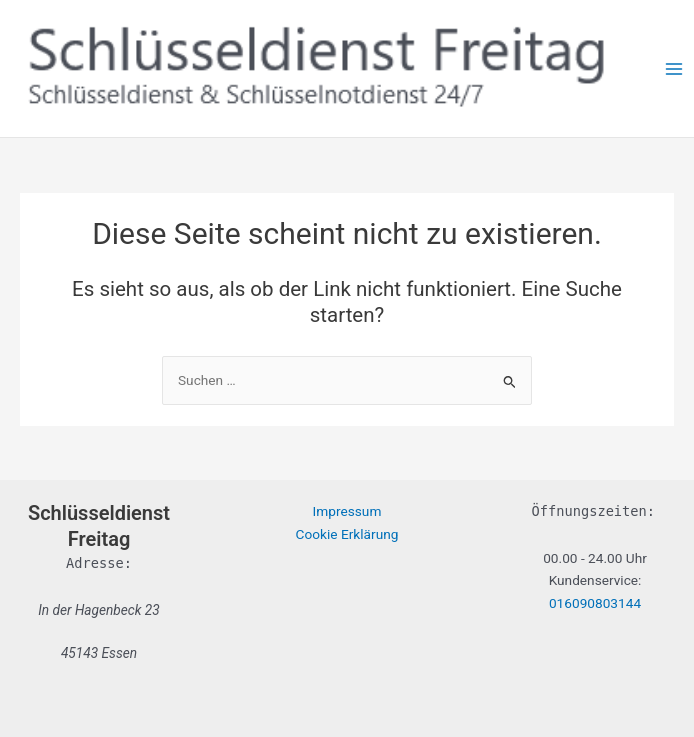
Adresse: (99, 563)
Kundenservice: (595, 580)
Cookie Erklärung (347, 534)
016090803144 (595, 603)
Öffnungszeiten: (593, 511)
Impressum (347, 511)
